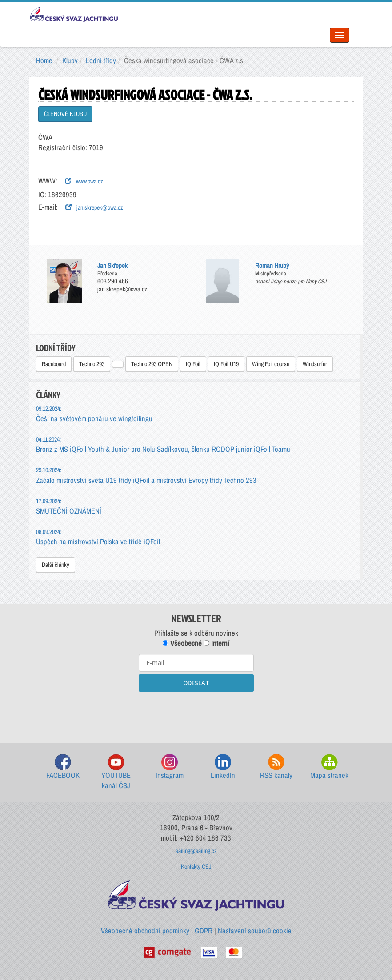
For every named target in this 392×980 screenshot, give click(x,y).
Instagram (170, 767)
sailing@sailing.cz (196, 851)
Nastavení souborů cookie (255, 931)
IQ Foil (193, 364)
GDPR (204, 931)
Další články (56, 565)
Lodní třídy (101, 60)
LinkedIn (223, 767)
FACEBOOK (63, 767)
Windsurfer (315, 364)
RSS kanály (276, 767)
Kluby (70, 60)
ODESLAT (196, 683)
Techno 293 (92, 364)
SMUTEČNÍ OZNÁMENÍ (69, 506)
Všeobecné (182, 643)
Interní (216, 643)
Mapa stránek (329, 767)
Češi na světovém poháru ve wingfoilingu (94, 414)
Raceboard (54, 364)
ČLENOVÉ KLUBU (65, 114)
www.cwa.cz (84, 181)
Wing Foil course (271, 364)
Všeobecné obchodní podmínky (145, 931)
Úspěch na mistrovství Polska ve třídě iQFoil (98, 537)
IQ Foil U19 (226, 364)
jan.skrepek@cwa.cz (94, 207)
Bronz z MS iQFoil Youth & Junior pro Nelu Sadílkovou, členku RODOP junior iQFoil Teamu (163, 444)
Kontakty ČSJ (196, 867)
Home (44, 60)
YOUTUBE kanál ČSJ (116, 772)
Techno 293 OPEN (152, 364)
